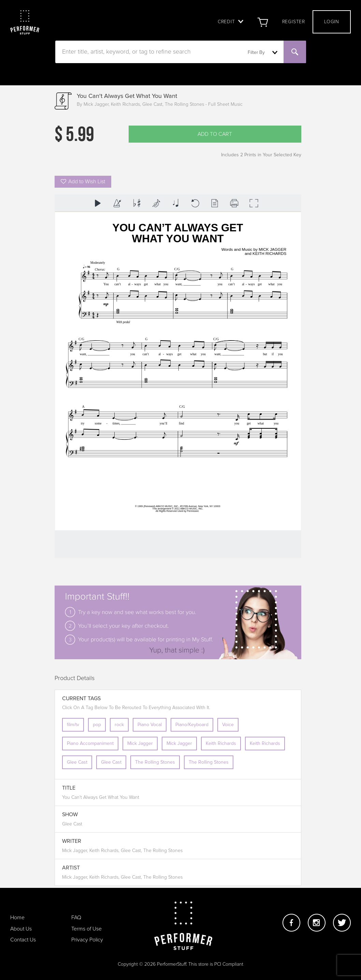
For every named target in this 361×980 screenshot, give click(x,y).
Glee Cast (77, 762)
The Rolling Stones (155, 762)
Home (17, 918)
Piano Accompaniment (90, 744)
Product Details (75, 678)
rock (119, 725)
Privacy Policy (87, 940)
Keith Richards (221, 744)
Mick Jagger (140, 744)
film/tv (73, 725)
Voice (228, 725)
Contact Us (23, 940)
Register (294, 22)
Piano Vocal (150, 725)
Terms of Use (86, 929)
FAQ (76, 918)
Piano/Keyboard (192, 725)
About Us (21, 929)
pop (97, 725)
